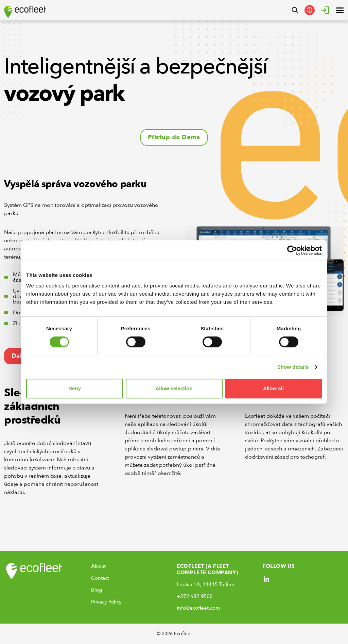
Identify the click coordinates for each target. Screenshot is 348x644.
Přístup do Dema (174, 137)
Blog (96, 590)
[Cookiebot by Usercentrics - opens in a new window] (292, 250)
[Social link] (266, 579)
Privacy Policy (106, 602)
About (98, 566)
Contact (100, 578)
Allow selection (174, 388)
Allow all (273, 388)
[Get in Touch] (310, 10)
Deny (75, 388)
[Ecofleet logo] (25, 12)
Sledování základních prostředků (32, 407)
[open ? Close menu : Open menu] (340, 10)
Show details (293, 367)
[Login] (325, 10)
